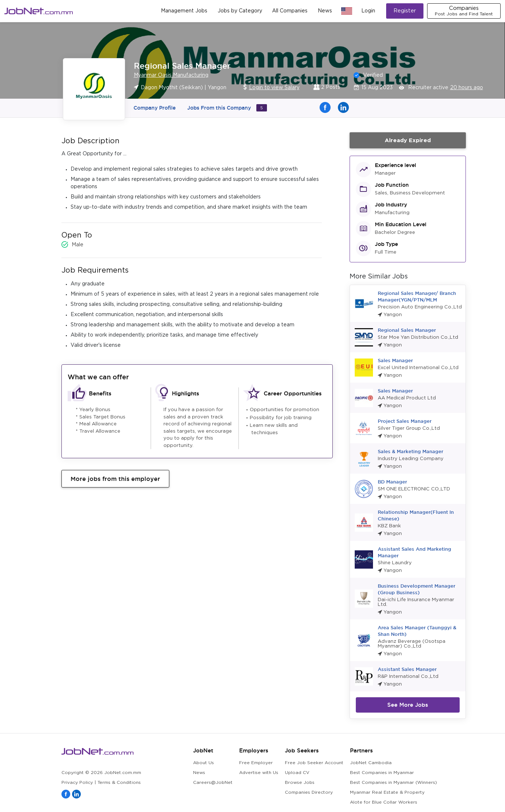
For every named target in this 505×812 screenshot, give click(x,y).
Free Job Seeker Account (314, 763)
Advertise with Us (259, 773)
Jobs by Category (240, 11)
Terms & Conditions (119, 783)
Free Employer (256, 763)
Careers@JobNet (213, 783)
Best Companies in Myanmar (382, 773)
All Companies (290, 11)
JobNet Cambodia (371, 763)
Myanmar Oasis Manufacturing (171, 75)
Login (368, 11)
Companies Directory (309, 792)
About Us (203, 763)
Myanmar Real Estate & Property (387, 792)
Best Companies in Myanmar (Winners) (393, 783)
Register (405, 11)
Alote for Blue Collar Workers (384, 802)
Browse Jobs (300, 783)
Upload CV (297, 773)
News (325, 11)
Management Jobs (184, 11)
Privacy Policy (77, 783)
